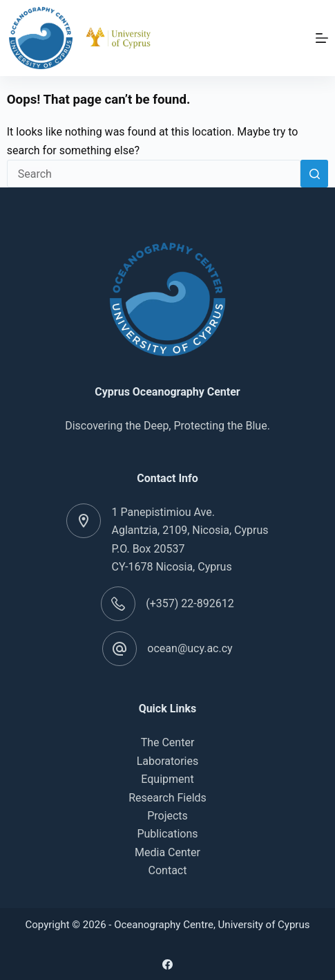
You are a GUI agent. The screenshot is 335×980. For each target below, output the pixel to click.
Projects (167, 816)
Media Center (167, 852)
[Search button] (314, 174)
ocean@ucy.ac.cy (190, 648)
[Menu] (322, 38)
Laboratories (168, 761)
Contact (168, 870)
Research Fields (167, 798)
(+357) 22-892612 (190, 603)
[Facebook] (167, 964)
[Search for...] (154, 174)
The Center (168, 742)
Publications (167, 834)
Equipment (167, 779)
